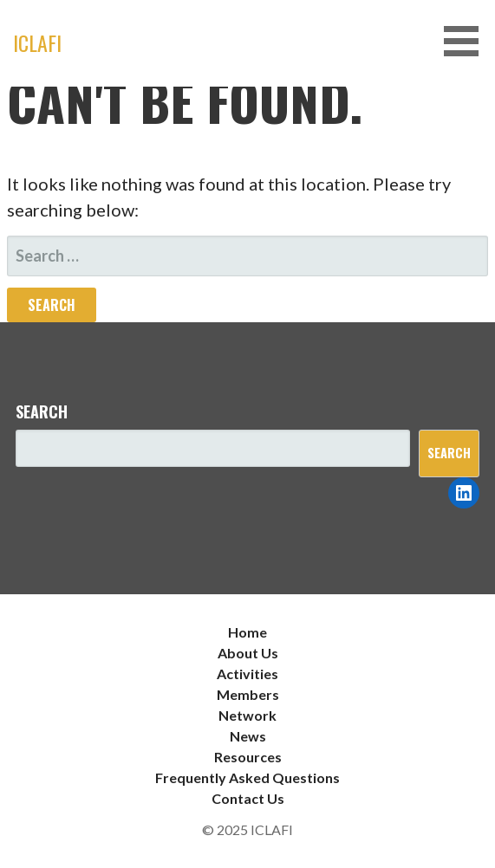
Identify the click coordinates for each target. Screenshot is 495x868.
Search (42, 411)
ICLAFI (37, 42)
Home (247, 632)
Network (247, 715)
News (248, 736)
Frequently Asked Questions (247, 777)
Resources (248, 757)
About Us (248, 653)
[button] (467, 41)
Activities (247, 674)
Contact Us (248, 798)
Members (248, 694)
